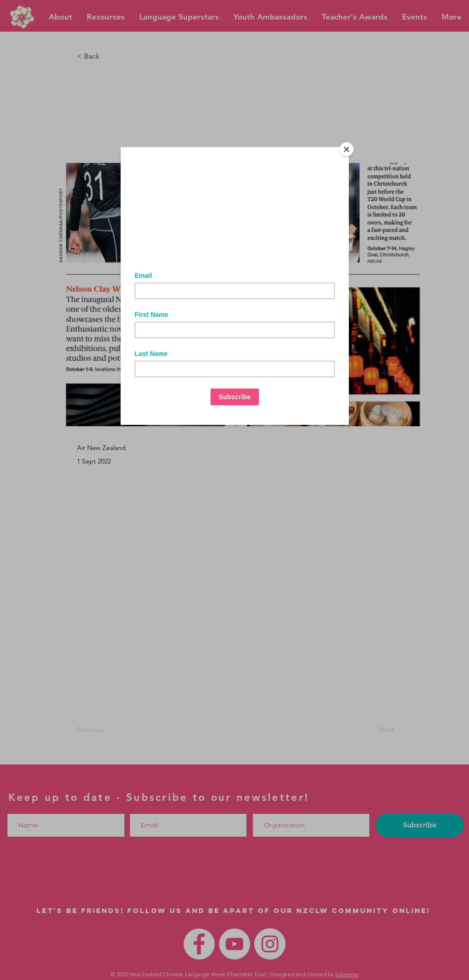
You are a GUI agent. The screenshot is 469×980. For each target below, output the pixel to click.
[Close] (347, 149)
